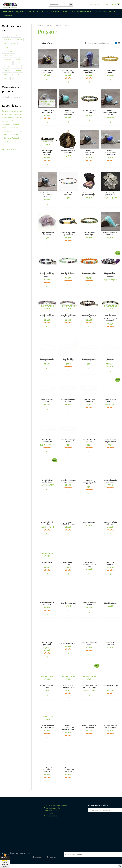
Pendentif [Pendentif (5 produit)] (7, 67)
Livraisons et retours (52, 811)
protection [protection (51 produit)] (17, 67)
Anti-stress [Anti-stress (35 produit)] (16, 36)
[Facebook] (37, 857)
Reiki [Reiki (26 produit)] (5, 75)
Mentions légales (51, 816)
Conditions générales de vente (56, 805)
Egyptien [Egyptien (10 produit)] (13, 44)
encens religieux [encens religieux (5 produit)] (9, 51)
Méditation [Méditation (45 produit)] (18, 63)
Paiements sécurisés (52, 808)
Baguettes (21, 11)
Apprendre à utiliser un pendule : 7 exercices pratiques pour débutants (12, 128)
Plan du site (49, 813)
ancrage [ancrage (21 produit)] (6, 36)
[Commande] (98, 43)
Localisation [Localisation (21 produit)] (7, 63)
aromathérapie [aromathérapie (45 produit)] (8, 40)
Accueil (40, 26)
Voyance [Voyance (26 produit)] (15, 78)
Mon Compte (94, 5)
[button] (47, 80)
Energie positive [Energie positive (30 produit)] (8, 55)
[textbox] (13, 97)
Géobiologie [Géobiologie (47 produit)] (7, 59)
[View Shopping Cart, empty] (116, 5)
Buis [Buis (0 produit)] (5, 44)
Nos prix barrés (109, 11)
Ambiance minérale (60, 11)
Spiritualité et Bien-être (83, 11)
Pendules (8, 11)
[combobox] (14, 97)
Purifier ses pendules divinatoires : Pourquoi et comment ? (11, 138)
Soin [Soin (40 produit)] (12, 75)
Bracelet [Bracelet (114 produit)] (19, 40)
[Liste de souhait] (9, 149)
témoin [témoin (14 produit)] (6, 78)
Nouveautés (8, 15)
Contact (105, 5)
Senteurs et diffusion (39, 11)
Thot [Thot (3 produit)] (19, 75)
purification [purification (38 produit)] (7, 71)
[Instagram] (51, 857)
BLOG (98, 11)
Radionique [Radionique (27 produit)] (18, 71)
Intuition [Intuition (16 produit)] (18, 59)
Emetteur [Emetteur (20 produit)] (6, 47)
